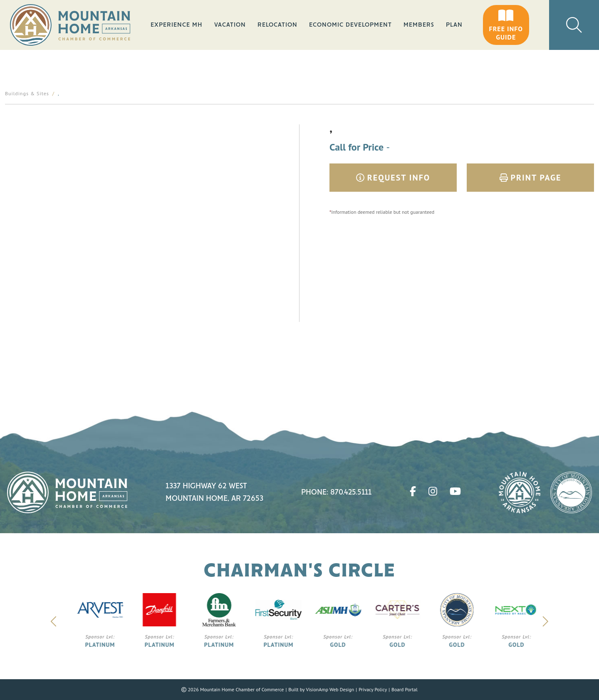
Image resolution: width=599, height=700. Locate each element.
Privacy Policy (373, 689)
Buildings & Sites (27, 93)
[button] (506, 25)
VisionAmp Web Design (329, 689)
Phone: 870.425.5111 (337, 492)
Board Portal (405, 689)
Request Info (393, 178)
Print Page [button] (531, 178)
